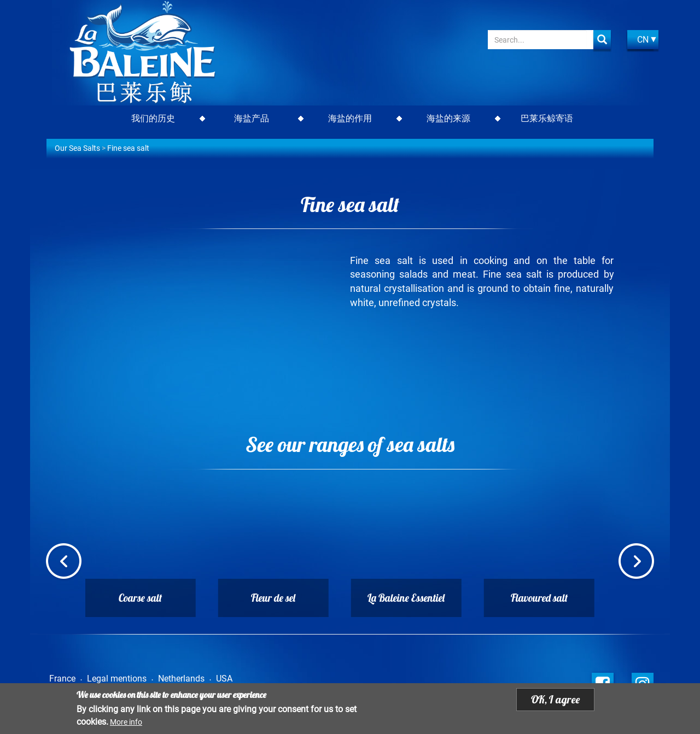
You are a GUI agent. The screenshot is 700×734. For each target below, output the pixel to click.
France (62, 679)
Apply (602, 40)
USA (224, 679)
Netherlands (181, 679)
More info (126, 723)
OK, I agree (555, 700)
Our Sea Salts (77, 148)
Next (636, 562)
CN (643, 40)
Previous (64, 562)
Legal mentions (117, 679)
